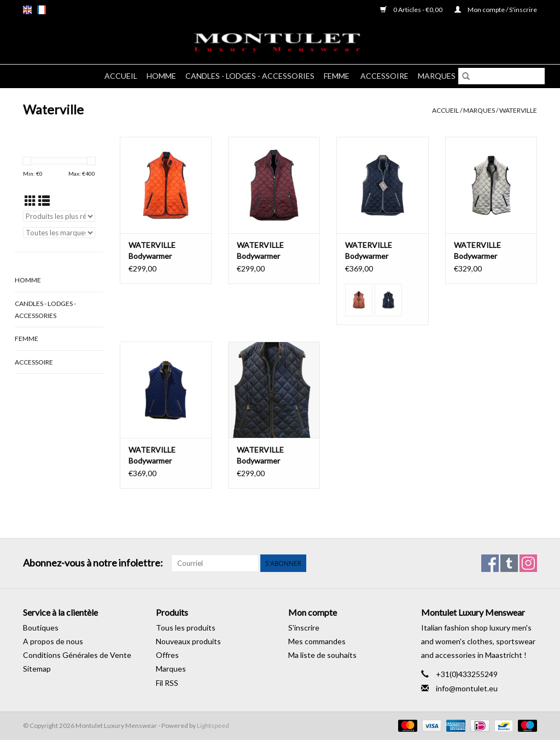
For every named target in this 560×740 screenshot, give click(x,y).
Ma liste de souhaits (322, 655)
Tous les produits (186, 628)
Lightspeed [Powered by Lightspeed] (213, 725)
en (27, 10)
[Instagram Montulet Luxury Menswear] (528, 563)
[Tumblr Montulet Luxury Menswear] (509, 563)
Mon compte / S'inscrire (496, 10)
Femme (337, 76)
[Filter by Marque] (59, 233)
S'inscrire (304, 628)
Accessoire (384, 76)
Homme (161, 76)
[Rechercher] (501, 76)
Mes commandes (317, 641)
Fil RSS (167, 683)
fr (42, 10)
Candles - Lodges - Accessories (250, 76)
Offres (167, 655)
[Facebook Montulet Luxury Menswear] (490, 563)
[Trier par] (59, 216)
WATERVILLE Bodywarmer (152, 250)
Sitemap (37, 669)
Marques (437, 76)
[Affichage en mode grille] (30, 201)
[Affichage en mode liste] (44, 201)
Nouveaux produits (188, 641)
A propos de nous (53, 641)
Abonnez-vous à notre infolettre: (93, 563)
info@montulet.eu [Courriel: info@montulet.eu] (467, 688)
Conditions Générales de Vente (77, 655)
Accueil (121, 76)
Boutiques (41, 628)
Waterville (518, 110)
